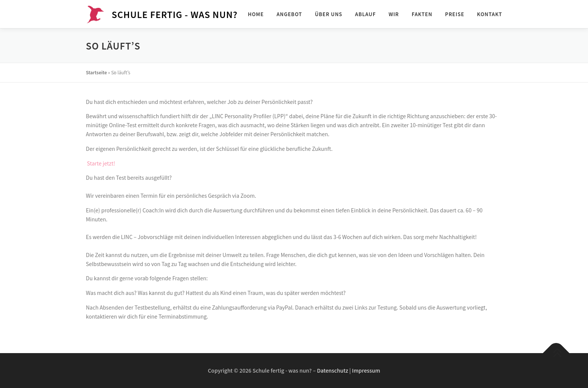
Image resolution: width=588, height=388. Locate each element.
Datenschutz (332, 370)
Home (256, 14)
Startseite (96, 72)
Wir (394, 14)
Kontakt (490, 14)
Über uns (329, 14)
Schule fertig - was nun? (175, 14)
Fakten (422, 14)
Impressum (366, 370)
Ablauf (365, 14)
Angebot (289, 14)
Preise (455, 14)
